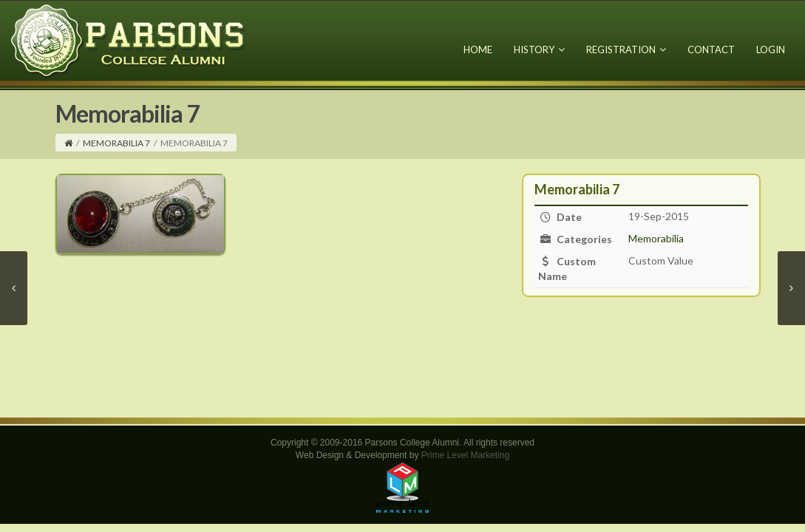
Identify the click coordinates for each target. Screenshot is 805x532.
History (539, 50)
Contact (711, 50)
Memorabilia (656, 238)
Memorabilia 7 (116, 143)
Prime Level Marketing (465, 455)
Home (478, 50)
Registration (626, 50)
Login (771, 50)
